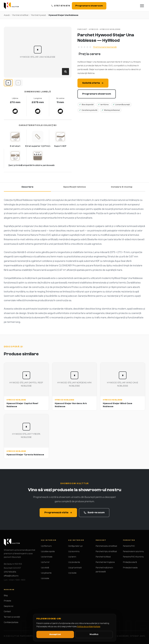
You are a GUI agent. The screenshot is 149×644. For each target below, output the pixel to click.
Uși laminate (47, 557)
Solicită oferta (93, 83)
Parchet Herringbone (105, 562)
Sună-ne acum (94, 513)
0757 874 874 (61, 6)
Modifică (94, 634)
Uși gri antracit (75, 568)
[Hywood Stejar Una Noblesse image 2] (18, 83)
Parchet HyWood (103, 557)
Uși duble (45, 578)
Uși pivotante (74, 562)
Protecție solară (130, 562)
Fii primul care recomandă (105, 47)
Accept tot (55, 634)
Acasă (7, 15)
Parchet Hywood (38, 15)
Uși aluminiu (74, 551)
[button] (38, 52)
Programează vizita (58, 513)
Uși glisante (46, 573)
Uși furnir (45, 562)
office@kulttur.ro (11, 576)
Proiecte (7, 601)
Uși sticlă (45, 568)
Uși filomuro (46, 546)
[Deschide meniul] (142, 6)
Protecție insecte (130, 568)
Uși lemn (72, 557)
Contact (7, 611)
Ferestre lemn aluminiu (133, 551)
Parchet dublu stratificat (106, 546)
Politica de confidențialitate (89, 626)
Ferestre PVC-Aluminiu (133, 557)
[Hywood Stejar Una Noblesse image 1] (8, 83)
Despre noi (9, 606)
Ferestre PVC (129, 546)
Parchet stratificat (20, 15)
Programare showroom (89, 6)
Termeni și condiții (12, 617)
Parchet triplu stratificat (106, 551)
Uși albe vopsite (48, 551)
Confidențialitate (11, 622)
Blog (6, 595)
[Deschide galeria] (65, 72)
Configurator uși (75, 546)
